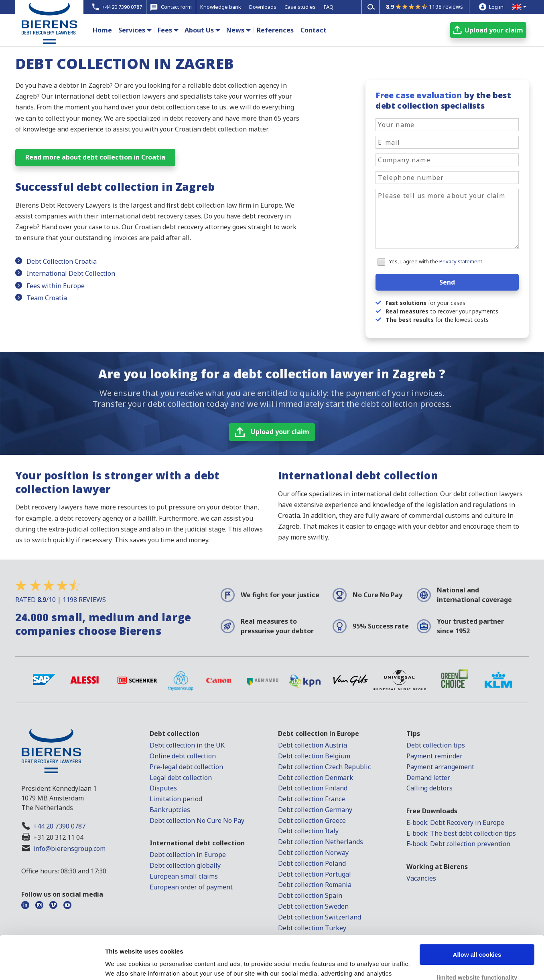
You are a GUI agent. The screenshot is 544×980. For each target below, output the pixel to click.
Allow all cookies (477, 914)
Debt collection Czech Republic (324, 767)
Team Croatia (47, 298)
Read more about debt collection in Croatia (95, 157)
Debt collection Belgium (314, 756)
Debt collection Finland (313, 788)
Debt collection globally (185, 865)
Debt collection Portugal (315, 874)
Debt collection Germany (315, 810)
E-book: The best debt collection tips (461, 833)
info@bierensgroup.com (69, 849)
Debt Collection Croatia (62, 261)
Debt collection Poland (312, 863)
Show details (124, 964)
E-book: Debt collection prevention (458, 844)
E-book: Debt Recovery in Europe (455, 822)
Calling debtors (429, 788)
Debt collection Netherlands (321, 842)
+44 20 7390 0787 (59, 826)
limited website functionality (477, 936)
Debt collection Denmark (316, 778)
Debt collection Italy (308, 831)
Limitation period (176, 799)
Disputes (163, 788)
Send (447, 282)
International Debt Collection (71, 273)
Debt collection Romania (315, 885)
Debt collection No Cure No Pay (197, 820)
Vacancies (421, 878)
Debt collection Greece (312, 820)
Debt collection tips (436, 745)
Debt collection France (312, 799)
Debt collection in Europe (188, 855)
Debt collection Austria (313, 745)
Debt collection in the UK (187, 745)
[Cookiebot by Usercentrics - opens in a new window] (52, 964)
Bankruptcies (170, 810)
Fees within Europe (56, 286)
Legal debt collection (181, 778)
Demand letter (428, 778)
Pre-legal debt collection (186, 767)
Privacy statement (461, 261)
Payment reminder (434, 756)
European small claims (184, 876)
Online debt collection (183, 756)
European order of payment (191, 887)
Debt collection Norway (313, 853)
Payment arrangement (440, 767)
